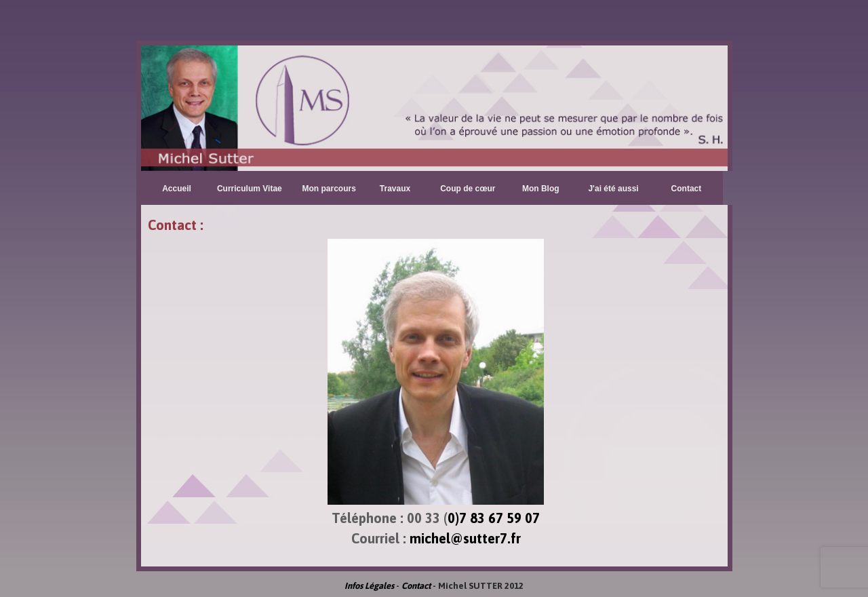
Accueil (177, 189)
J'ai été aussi (613, 189)
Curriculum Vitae (250, 189)
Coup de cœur (468, 189)
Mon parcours (329, 189)
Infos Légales (369, 586)
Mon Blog (541, 189)
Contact (687, 189)
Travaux (395, 189)
